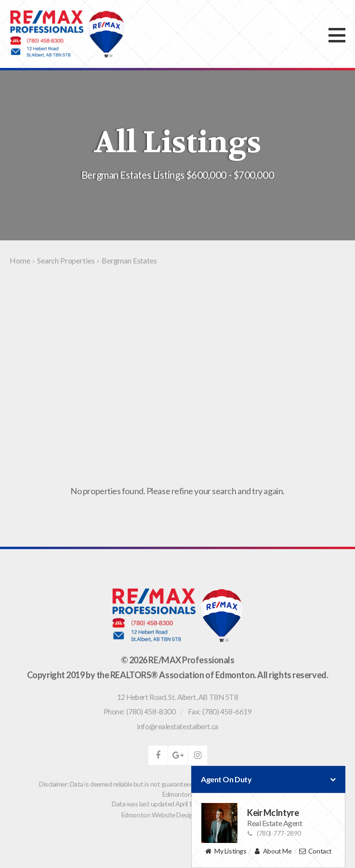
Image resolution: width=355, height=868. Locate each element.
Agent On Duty (268, 779)
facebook (158, 755)
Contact (315, 851)
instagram (197, 755)
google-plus (178, 755)
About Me (272, 851)
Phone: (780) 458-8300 (140, 711)
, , (178, 697)
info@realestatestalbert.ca (177, 726)
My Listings (225, 851)
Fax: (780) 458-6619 (220, 711)
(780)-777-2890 (274, 833)
